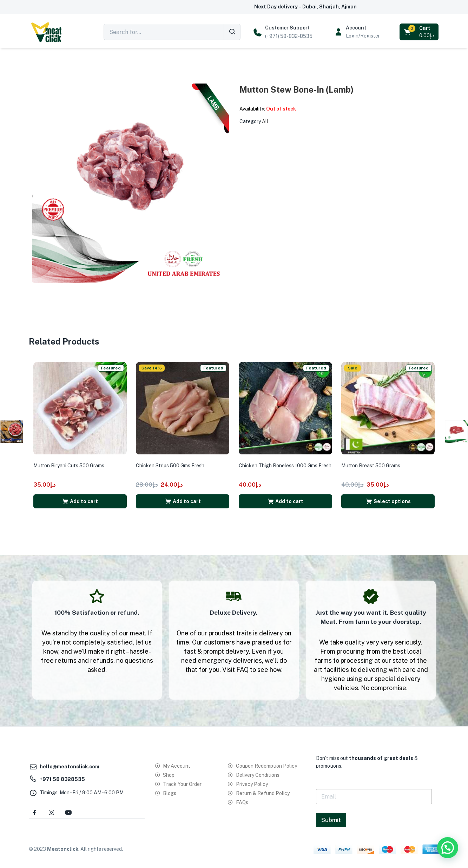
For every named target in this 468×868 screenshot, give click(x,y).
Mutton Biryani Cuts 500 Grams (71, 462)
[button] (420, 32)
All (265, 121)
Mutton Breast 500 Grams (373, 462)
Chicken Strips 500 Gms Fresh (173, 462)
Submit (331, 817)
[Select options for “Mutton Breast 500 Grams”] (388, 498)
